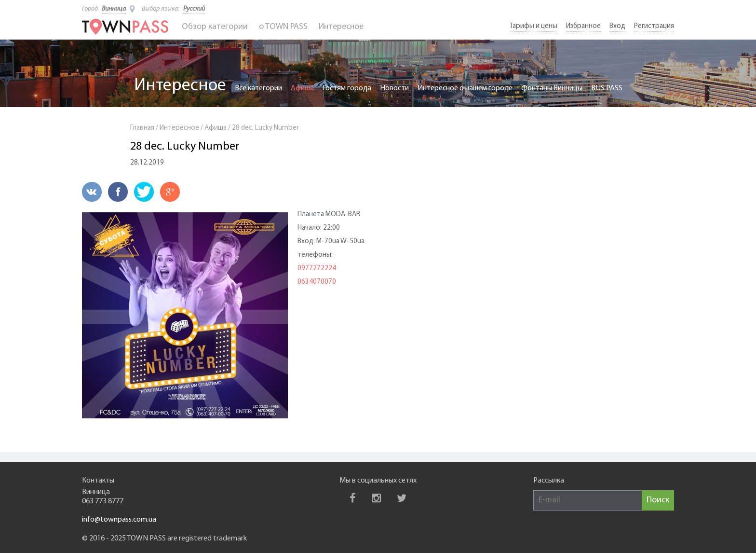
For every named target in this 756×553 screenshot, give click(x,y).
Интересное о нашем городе (465, 88)
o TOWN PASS (283, 27)
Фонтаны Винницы (552, 88)
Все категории (258, 88)
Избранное (583, 26)
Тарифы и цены (533, 26)
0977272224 (317, 269)
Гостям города (347, 88)
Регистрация (654, 26)
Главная (142, 128)
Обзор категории (215, 27)
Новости (394, 88)
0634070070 (317, 282)
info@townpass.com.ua (119, 520)
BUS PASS (607, 88)
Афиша (302, 88)
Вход (617, 26)
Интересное (341, 27)
